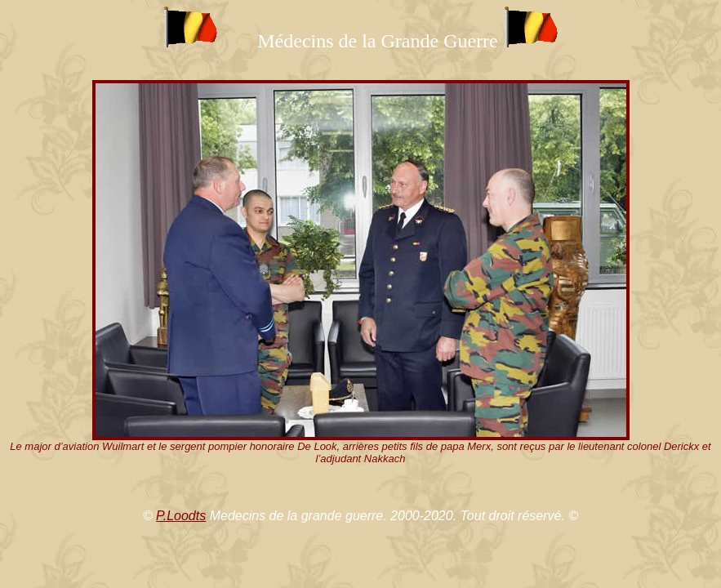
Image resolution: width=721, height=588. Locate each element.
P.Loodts (181, 516)
